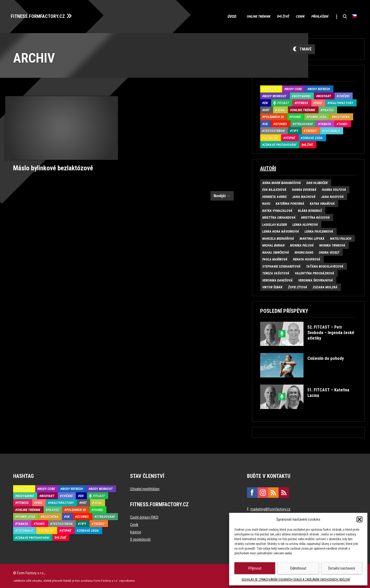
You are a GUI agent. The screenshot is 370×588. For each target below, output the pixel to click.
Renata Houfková (307, 258)
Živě (269, 16)
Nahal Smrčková (276, 251)
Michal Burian (273, 244)
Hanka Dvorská (304, 188)
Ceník (288, 16)
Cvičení (344, 94)
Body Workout (275, 94)
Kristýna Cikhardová (279, 216)
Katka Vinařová (322, 202)
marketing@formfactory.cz (270, 508)
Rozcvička (342, 116)
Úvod (208, 16)
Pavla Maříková (275, 258)
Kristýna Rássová (315, 216)
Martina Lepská (312, 237)
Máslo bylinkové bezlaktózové (51, 166)
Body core (294, 88)
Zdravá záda (313, 136)
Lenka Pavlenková (319, 230)
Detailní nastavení (342, 568)
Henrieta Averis (274, 195)
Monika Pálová (302, 244)
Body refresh (320, 88)
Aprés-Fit (271, 88)
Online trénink (236, 16)
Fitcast (283, 102)
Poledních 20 (274, 116)
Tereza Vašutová (276, 272)
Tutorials (332, 129)
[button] (359, 519)
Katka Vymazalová (277, 209)
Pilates (328, 108)
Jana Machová (304, 195)
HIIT (267, 108)
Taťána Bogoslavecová (325, 265)
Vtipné (290, 136)
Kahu (266, 202)
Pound (296, 116)
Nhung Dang (304, 251)
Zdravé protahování (280, 143)
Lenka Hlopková (305, 223)
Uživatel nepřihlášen (145, 488)
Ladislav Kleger (275, 223)
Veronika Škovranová (316, 279)
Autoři (268, 167)
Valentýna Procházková (315, 272)
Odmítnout (298, 568)
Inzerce (136, 531)
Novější (222, 194)
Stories (281, 122)
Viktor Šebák (272, 286)
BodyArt (325, 94)
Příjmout (255, 568)
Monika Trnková (332, 244)
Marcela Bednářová (278, 237)
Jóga (281, 108)
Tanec (343, 122)
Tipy (295, 129)
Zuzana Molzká (325, 286)
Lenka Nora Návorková (281, 230)
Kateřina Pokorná (290, 202)
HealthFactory (341, 102)
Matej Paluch (341, 237)
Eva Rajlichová (274, 188)
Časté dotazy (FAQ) (144, 516)
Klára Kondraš (310, 209)
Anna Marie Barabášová (282, 181)
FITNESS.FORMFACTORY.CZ (42, 15)
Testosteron (274, 129)
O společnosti (140, 538)
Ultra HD (271, 136)
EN (266, 102)
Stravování (304, 122)
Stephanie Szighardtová (281, 265)
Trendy (311, 129)
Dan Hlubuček (317, 181)
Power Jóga (317, 116)
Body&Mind (302, 94)
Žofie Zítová (298, 286)
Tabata (326, 122)
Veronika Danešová (277, 279)
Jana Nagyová (332, 195)
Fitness (302, 102)
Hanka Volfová (334, 188)
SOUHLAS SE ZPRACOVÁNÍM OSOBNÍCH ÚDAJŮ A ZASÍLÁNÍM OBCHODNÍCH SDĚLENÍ (296, 580)
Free (319, 102)
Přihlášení (313, 16)
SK (266, 122)
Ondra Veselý (329, 251)
